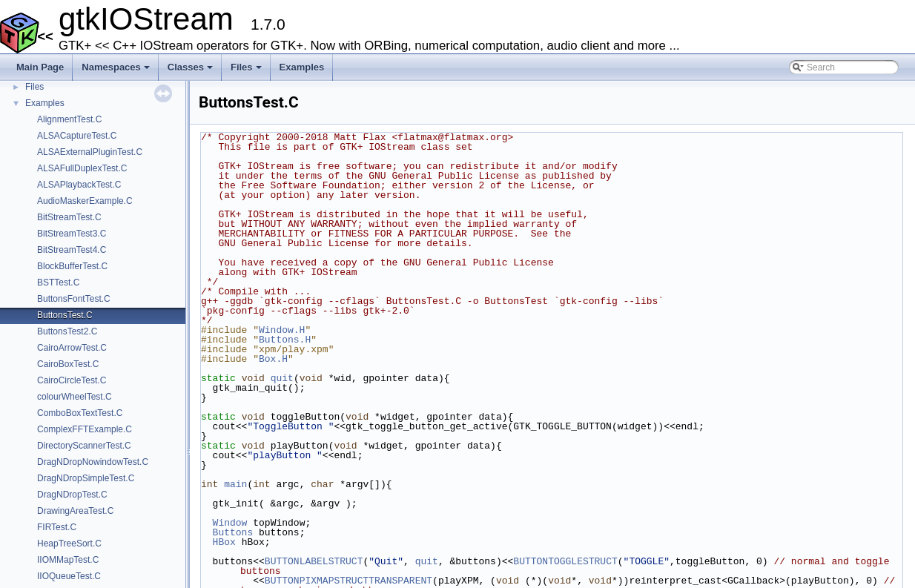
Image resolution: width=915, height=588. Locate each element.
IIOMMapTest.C (68, 560)
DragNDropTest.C (72, 495)
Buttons (233, 532)
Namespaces (117, 71)
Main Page (40, 67)
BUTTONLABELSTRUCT (314, 561)
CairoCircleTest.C (72, 380)
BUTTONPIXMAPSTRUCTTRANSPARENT (349, 581)
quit (282, 378)
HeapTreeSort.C (69, 544)
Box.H (273, 359)
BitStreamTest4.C (72, 250)
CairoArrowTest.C (72, 348)
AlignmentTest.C (69, 119)
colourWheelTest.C (75, 397)
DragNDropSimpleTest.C (86, 478)
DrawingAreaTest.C (75, 511)
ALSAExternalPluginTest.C (90, 152)
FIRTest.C (57, 527)
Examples (302, 67)
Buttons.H (285, 340)
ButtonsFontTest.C (74, 299)
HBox (224, 542)
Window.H (282, 330)
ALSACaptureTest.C (77, 136)
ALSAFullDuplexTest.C (82, 168)
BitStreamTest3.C (72, 234)
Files (247, 71)
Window (230, 523)
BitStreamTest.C (69, 217)
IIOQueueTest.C (69, 576)
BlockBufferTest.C (72, 266)
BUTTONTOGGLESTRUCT (565, 561)
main (235, 484)
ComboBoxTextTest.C (80, 413)
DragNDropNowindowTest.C (93, 462)
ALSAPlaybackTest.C (79, 185)
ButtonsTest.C (65, 315)
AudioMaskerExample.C (85, 201)
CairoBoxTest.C (68, 364)
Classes (191, 71)
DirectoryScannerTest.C (84, 446)
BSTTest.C (58, 283)
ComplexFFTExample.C (85, 429)
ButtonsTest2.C (67, 331)
